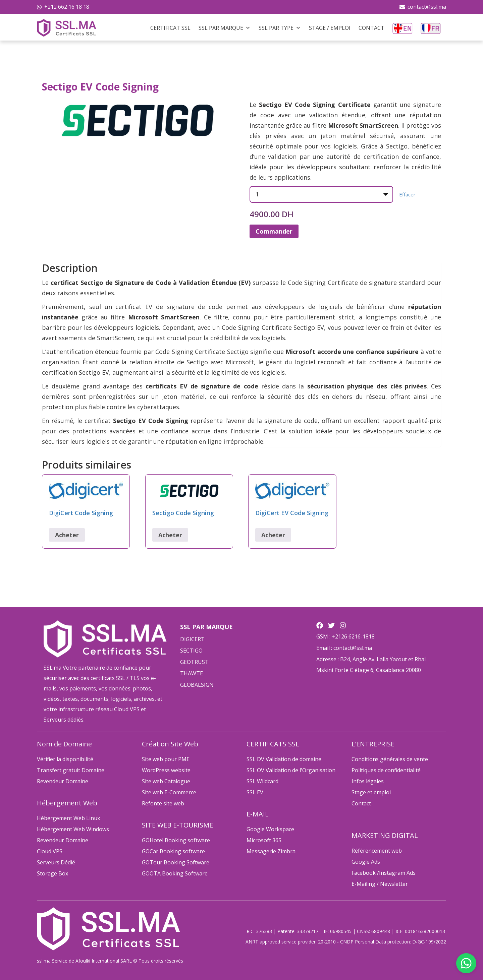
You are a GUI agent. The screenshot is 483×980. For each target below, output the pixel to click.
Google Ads (366, 862)
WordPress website (166, 770)
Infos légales (368, 781)
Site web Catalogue (166, 781)
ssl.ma (44, 961)
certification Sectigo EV (75, 372)
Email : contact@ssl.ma (344, 648)
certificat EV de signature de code (167, 307)
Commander (274, 231)
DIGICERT (192, 639)
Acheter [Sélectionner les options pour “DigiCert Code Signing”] (67, 535)
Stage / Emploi (330, 28)
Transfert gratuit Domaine (71, 770)
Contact (371, 28)
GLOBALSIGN (197, 685)
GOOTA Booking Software (175, 873)
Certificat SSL (170, 28)
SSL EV (255, 792)
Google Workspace (270, 829)
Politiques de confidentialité (386, 770)
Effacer (407, 194)
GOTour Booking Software (176, 862)
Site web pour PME (166, 759)
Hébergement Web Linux (68, 818)
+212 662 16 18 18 (67, 7)
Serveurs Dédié (56, 862)
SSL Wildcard (262, 781)
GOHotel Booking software (176, 840)
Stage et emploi (371, 792)
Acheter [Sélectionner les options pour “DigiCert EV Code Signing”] (273, 535)
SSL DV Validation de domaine (284, 759)
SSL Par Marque (225, 28)
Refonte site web (163, 803)
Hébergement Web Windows (73, 829)
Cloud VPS (50, 851)
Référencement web (377, 851)
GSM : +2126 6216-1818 (345, 636)
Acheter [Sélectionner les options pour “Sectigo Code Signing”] (170, 535)
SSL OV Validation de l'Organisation (291, 770)
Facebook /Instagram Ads (384, 873)
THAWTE (192, 673)
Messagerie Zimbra (271, 851)
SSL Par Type (280, 28)
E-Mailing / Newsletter (380, 884)
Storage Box (52, 873)
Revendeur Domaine (63, 781)
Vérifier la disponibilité (65, 759)
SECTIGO (191, 651)
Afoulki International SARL (104, 961)
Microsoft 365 (264, 840)
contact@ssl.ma (427, 7)
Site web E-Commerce (169, 792)
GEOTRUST (194, 662)
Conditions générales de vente (390, 759)
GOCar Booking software (173, 851)
